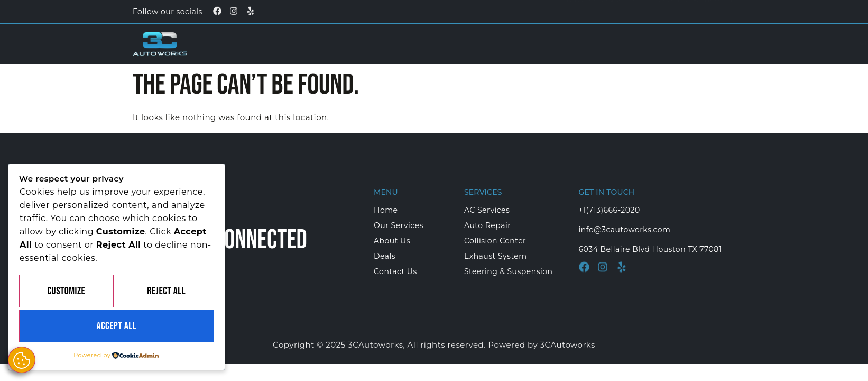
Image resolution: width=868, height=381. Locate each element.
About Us (544, 42)
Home (398, 42)
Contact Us (656, 42)
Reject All (166, 291)
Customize (66, 291)
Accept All (116, 326)
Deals (598, 42)
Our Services (468, 42)
